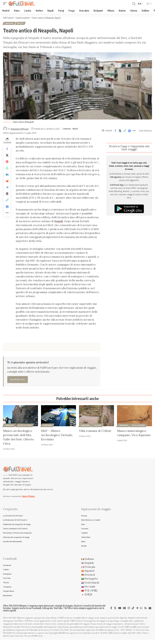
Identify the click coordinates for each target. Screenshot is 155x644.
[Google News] (124, 612)
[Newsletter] (150, 612)
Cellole (98, 426)
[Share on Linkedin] (7, 179)
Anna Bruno (28, 497)
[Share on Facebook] (115, 131)
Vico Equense (138, 426)
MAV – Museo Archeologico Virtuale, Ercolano (57, 436)
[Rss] (146, 612)
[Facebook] (111, 612)
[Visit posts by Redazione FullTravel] (5, 129)
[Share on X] (120, 131)
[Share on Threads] (7, 201)
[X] (115, 612)
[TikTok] (133, 612)
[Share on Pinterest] (7, 165)
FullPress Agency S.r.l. (109, 634)
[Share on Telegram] (7, 194)
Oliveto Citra (25, 426)
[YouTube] (120, 612)
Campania (9, 24)
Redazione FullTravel (21, 129)
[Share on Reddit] (7, 186)
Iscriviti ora (18, 380)
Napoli (21, 24)
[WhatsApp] (141, 612)
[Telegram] (137, 612)
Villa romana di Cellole (95, 431)
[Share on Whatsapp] (7, 172)
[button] (6, 4)
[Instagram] (129, 612)
